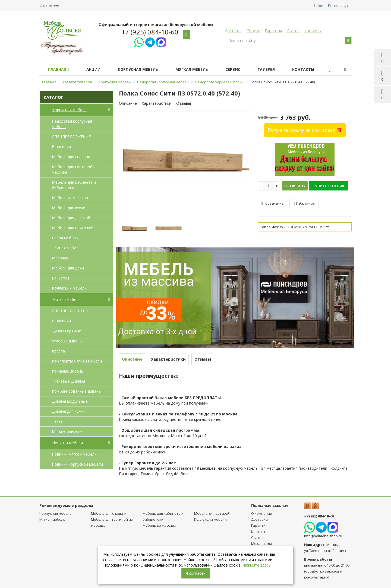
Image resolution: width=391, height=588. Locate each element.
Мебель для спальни (71, 157)
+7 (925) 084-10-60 (150, 32)
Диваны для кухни (68, 411)
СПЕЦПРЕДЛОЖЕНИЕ (71, 137)
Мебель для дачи (68, 268)
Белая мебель (65, 238)
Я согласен (196, 573)
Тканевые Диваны (68, 381)
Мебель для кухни (69, 208)
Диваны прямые (67, 331)
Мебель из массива (70, 198)
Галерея (278, 69)
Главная (60, 69)
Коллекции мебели (69, 288)
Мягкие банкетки (68, 431)
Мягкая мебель (199, 69)
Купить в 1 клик (329, 186)
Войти (318, 5)
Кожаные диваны (68, 371)
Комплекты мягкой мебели (77, 361)
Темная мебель (66, 248)
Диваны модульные (70, 401)
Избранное (304, 203)
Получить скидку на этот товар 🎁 (305, 130)
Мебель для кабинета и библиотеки (74, 185)
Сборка (253, 31)
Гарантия (273, 31)
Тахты (58, 421)
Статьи (293, 31)
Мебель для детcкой (71, 218)
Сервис (243, 69)
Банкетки (60, 278)
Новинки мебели (82, 443)
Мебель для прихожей (73, 228)
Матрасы (60, 258)
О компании (262, 513)
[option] (186, 161)
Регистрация (339, 5)
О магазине (49, 5)
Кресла (58, 351)
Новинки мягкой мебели (74, 454)
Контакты (313, 31)
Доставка (233, 31)
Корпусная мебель (143, 69)
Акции (97, 69)
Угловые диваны (67, 341)
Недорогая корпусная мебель (72, 124)
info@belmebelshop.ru (323, 536)
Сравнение (272, 203)
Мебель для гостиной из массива (75, 169)
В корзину (295, 186)
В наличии (61, 147)
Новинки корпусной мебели (77, 464)
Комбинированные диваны (77, 391)
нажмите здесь (257, 565)
